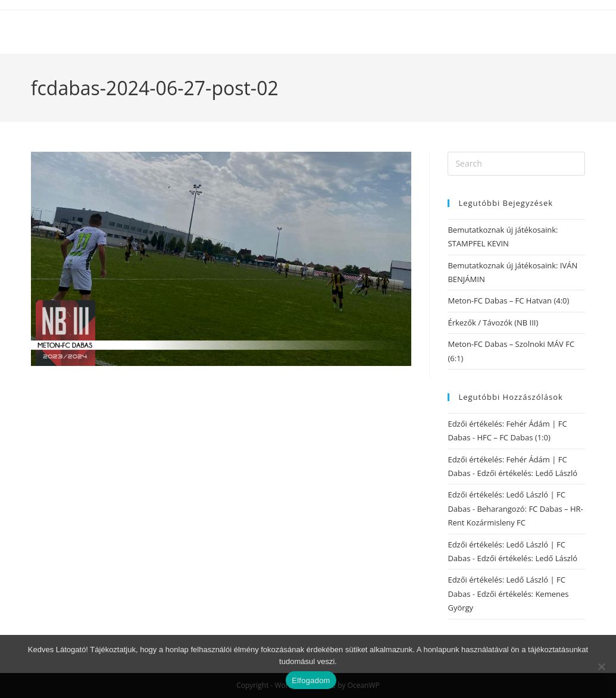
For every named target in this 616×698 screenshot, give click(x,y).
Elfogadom (311, 680)
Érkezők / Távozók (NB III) (493, 323)
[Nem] (601, 666)
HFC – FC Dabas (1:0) (513, 437)
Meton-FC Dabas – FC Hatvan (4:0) (508, 301)
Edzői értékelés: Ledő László (527, 473)
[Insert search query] (516, 164)
